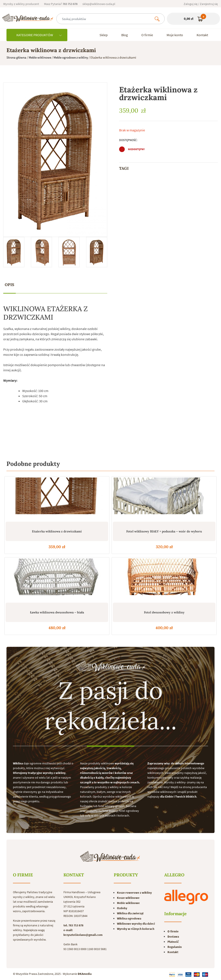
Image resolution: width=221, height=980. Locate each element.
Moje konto (175, 35)
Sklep (104, 35)
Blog (125, 35)
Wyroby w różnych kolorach (136, 929)
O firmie (147, 35)
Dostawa (173, 936)
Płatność (173, 942)
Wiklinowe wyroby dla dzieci (136, 924)
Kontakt (202, 35)
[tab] (9, 285)
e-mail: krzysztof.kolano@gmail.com (83, 932)
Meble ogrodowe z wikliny (71, 57)
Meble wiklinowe (40, 57)
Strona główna (16, 57)
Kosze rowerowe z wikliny (134, 893)
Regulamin (175, 947)
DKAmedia (85, 974)
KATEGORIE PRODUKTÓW (39, 35)
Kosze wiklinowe (128, 898)
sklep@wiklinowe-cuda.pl (99, 4)
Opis (9, 285)
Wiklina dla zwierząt (130, 913)
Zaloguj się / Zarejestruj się (201, 4)
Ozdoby (122, 908)
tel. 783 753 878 (73, 925)
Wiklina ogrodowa (129, 918)
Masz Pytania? (61, 4)
